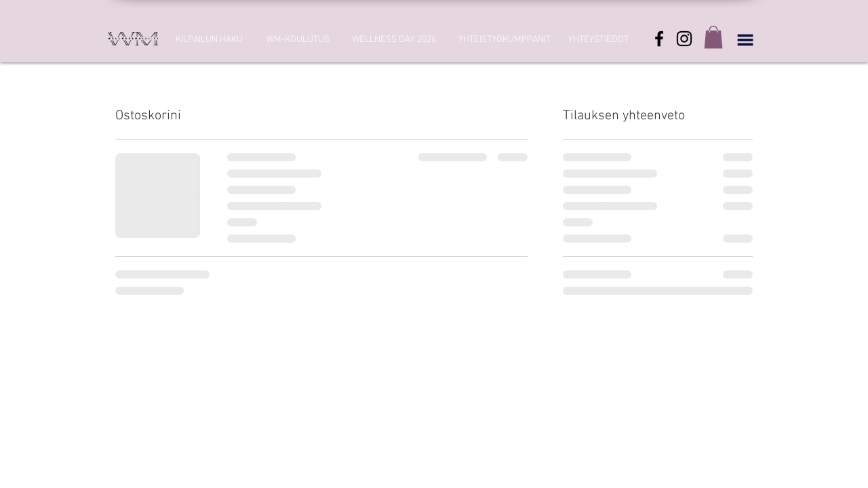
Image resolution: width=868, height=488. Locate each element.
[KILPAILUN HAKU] (209, 40)
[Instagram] (684, 39)
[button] (713, 37)
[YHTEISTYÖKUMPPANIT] (505, 40)
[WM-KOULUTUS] (298, 40)
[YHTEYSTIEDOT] (598, 40)
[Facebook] (659, 39)
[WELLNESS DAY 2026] (394, 40)
